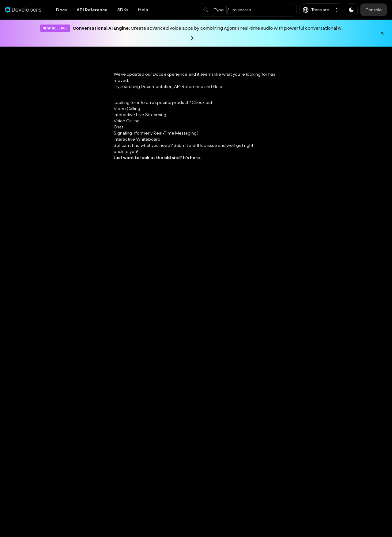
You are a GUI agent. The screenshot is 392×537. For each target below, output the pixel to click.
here (195, 158)
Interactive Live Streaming (140, 115)
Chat (118, 127)
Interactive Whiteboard (137, 139)
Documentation (156, 86)
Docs (61, 10)
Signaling (156, 133)
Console (374, 10)
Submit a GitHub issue (195, 145)
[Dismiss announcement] (382, 33)
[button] (248, 10)
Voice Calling (127, 121)
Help (143, 10)
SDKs (123, 10)
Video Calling (127, 109)
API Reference (92, 10)
